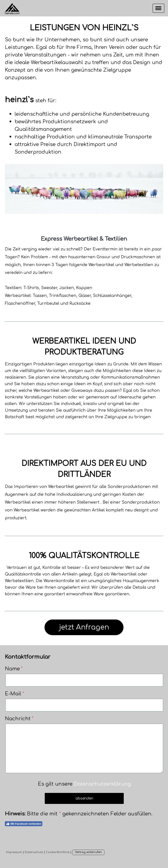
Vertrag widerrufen (88, 852)
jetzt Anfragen (84, 627)
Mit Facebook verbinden (24, 824)
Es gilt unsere (84, 784)
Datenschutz (34, 852)
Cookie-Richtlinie (58, 852)
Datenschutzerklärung (102, 784)
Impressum (14, 852)
